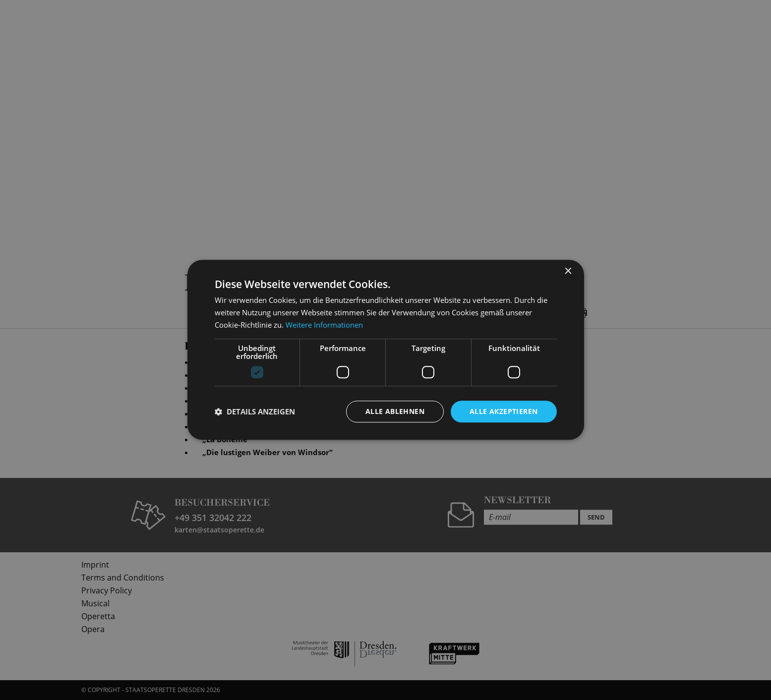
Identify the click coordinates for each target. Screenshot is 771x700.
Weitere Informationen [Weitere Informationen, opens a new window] (324, 325)
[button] (255, 411)
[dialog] (385, 350)
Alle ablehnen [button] (395, 411)
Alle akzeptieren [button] (504, 411)
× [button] (568, 271)
